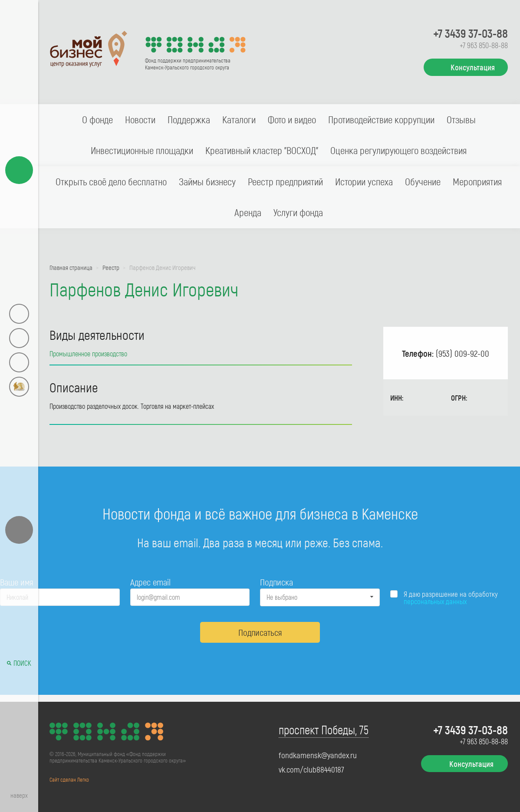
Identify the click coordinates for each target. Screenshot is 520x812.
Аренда (248, 212)
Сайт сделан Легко (69, 779)
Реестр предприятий (285, 181)
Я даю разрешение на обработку (451, 598)
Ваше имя (16, 582)
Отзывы (461, 119)
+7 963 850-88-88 (484, 45)
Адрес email (150, 582)
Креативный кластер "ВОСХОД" (262, 150)
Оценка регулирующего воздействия (398, 150)
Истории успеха (364, 181)
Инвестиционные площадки (142, 150)
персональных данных (435, 601)
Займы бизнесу (207, 181)
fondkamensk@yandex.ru (318, 755)
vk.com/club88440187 (311, 769)
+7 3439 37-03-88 (471, 33)
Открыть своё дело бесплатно (111, 181)
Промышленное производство (88, 353)
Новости (140, 119)
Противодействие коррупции (381, 119)
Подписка (276, 582)
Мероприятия (477, 181)
